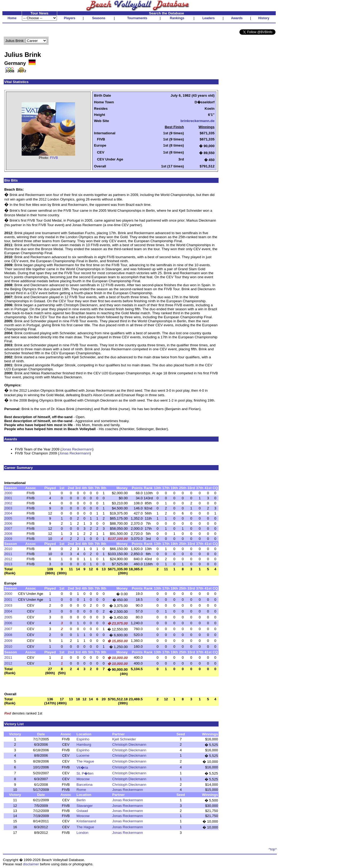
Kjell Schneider (124, 739)
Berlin (81, 800)
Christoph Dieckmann (129, 745)
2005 (8, 518)
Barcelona (84, 785)
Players (70, 18)
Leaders (208, 18)
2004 (8, 513)
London (82, 833)
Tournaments (137, 18)
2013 (8, 564)
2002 (8, 503)
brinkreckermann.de (197, 121)
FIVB (54, 158)
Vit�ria (82, 767)
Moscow (83, 779)
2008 (8, 534)
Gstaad (82, 811)
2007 (8, 529)
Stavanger (85, 806)
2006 (8, 523)
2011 (8, 554)
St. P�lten (85, 773)
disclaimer (31, 864)
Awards (237, 18)
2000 (8, 493)
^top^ (273, 849)
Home (12, 18)
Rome (81, 790)
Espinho (83, 739)
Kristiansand (86, 821)
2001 (8, 498)
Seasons (99, 18)
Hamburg (84, 745)
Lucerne (83, 755)
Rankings (177, 18)
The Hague (85, 761)
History (264, 18)
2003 (8, 508)
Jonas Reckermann (77, 449)
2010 (8, 549)
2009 (8, 539)
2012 (8, 559)
